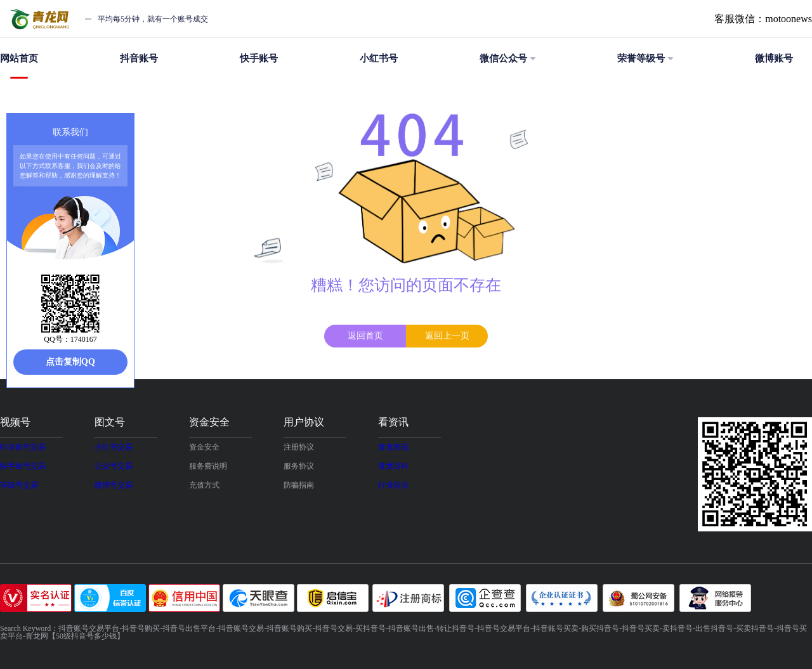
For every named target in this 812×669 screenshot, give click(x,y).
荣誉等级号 (645, 58)
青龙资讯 (393, 447)
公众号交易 (114, 466)
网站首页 (19, 66)
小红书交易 (114, 447)
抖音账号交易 (23, 447)
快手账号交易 (23, 466)
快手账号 (259, 58)
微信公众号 (507, 58)
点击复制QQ (70, 362)
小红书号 (379, 58)
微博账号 (774, 58)
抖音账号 (139, 58)
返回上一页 (447, 336)
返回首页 (365, 336)
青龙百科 (393, 466)
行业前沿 (393, 485)
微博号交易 (114, 485)
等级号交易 (19, 485)
